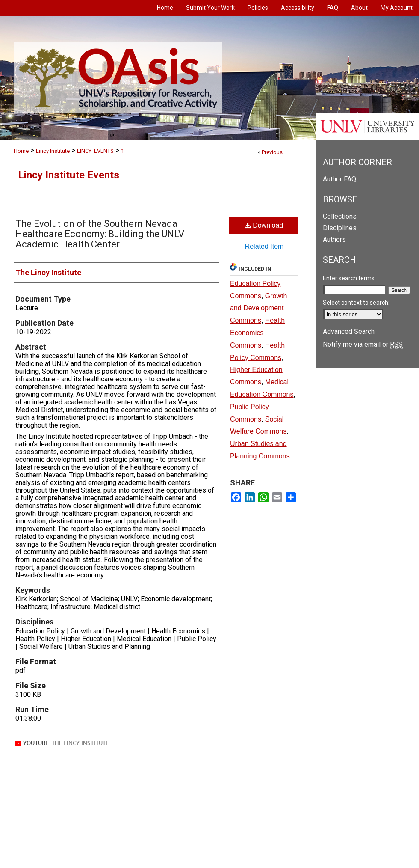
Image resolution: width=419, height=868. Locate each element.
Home (21, 151)
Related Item (264, 246)
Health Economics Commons (257, 333)
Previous (272, 152)
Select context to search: (356, 303)
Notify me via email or (363, 344)
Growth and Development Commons (258, 308)
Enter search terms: (349, 278)
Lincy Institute (53, 151)
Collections (340, 216)
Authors (334, 239)
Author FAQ (339, 179)
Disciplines (340, 228)
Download (264, 225)
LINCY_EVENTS (95, 151)
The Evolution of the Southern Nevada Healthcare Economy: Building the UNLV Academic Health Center (100, 234)
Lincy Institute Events (69, 175)
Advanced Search (349, 331)
